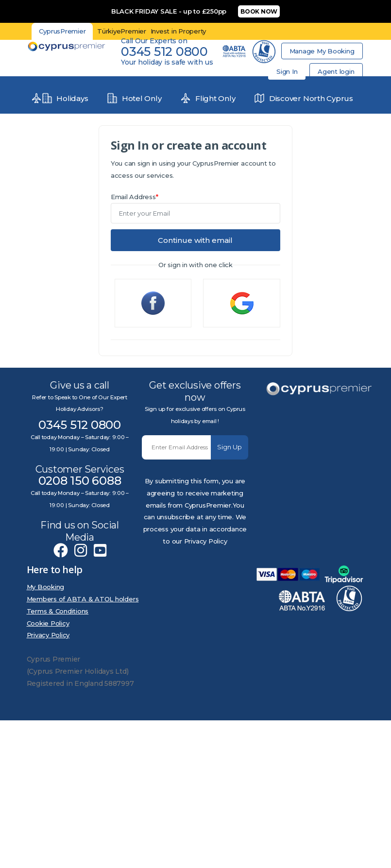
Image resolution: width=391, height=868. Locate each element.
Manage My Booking (322, 51)
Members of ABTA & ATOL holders (83, 599)
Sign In (287, 71)
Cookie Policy (48, 623)
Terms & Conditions (58, 611)
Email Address (135, 197)
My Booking (46, 587)
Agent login (336, 71)
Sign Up (229, 447)
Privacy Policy (48, 635)
